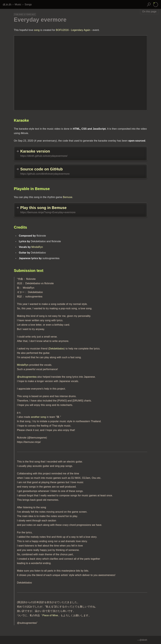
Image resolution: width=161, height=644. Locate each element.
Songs (28, 4)
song (37, 30)
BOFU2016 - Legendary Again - (74, 30)
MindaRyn (37, 247)
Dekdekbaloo (57, 349)
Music (18, 4)
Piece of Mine (50, 615)
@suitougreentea (27, 377)
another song (38, 417)
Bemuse (68, 197)
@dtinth (143, 640)
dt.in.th (7, 5)
